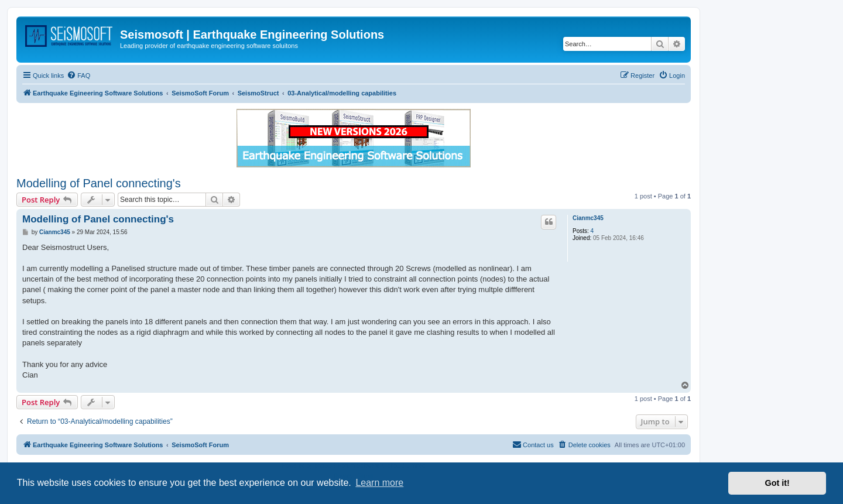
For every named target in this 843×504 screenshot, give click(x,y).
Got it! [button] (777, 483)
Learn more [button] (379, 483)
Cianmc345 (588, 218)
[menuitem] (78, 76)
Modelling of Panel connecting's (99, 183)
